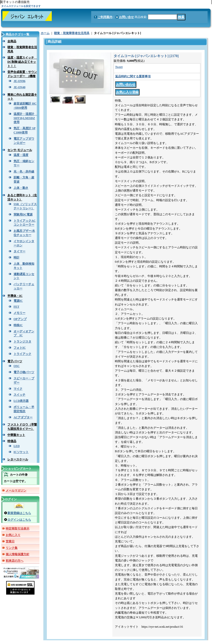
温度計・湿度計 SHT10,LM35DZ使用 (25, 118)
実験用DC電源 (23, 215)
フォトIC (20, 348)
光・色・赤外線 (24, 172)
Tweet (119, 67)
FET (16, 307)
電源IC (18, 301)
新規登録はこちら (19, 513)
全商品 (12, 41)
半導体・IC (15, 296)
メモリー (19, 313)
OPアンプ (20, 319)
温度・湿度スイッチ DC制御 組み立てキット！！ (22, 62)
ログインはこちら (19, 520)
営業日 (10, 541)
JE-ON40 (19, 87)
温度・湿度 (21, 155)
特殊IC (18, 325)
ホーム (45, 33)
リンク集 (12, 548)
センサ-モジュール (20, 150)
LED (17, 446)
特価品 (12, 441)
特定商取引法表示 (18, 529)
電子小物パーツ (24, 372)
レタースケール (18, 459)
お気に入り (13, 535)
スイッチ (19, 395)
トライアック (22, 354)
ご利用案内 (105, 17)
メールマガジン (16, 491)
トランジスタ (22, 342)
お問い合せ (126, 17)
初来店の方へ (15, 561)
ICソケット (21, 452)
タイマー (19, 251)
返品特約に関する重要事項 (133, 76)
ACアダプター (23, 417)
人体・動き (21, 188)
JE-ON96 (19, 81)
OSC (17, 366)
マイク (18, 389)
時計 (17, 258)
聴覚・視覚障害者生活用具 (72, 33)
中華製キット (16, 435)
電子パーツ (15, 361)
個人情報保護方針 (18, 554)
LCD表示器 (21, 401)
